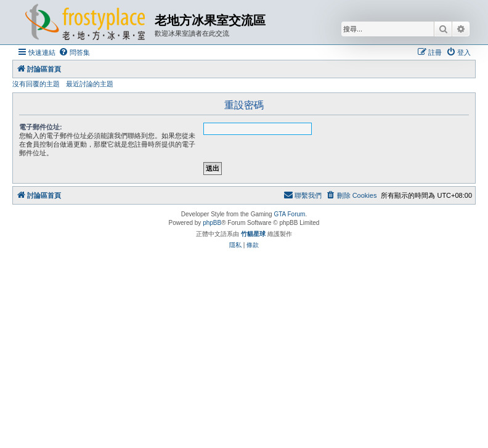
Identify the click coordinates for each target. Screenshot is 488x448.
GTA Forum (289, 214)
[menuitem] (74, 52)
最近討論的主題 (90, 84)
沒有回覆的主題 (36, 84)
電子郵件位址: (41, 127)
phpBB (212, 223)
